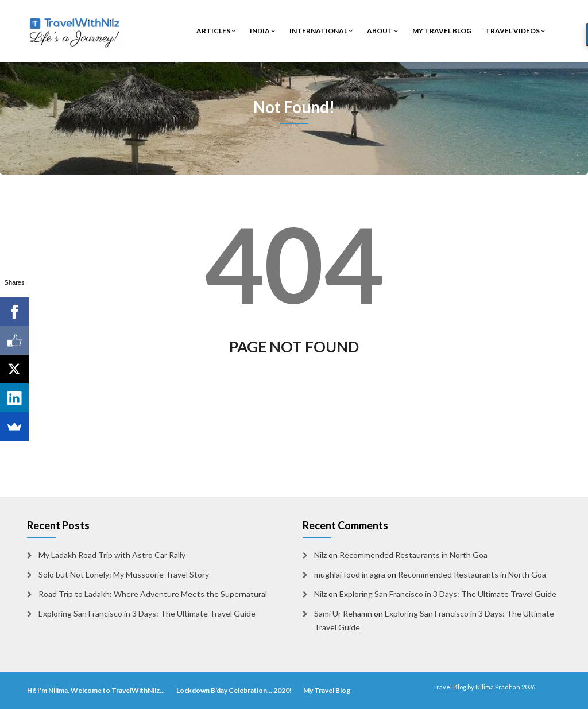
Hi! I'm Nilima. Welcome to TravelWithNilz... (96, 690)
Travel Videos (515, 31)
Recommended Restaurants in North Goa (413, 555)
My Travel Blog (442, 31)
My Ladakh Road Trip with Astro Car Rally (112, 555)
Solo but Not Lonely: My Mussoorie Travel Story (124, 574)
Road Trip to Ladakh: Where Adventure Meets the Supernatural (153, 594)
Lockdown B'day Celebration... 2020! (234, 690)
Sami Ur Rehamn (343, 613)
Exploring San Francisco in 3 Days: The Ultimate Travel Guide (147, 613)
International (321, 31)
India (263, 31)
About (383, 31)
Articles (216, 31)
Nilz (320, 555)
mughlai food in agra (350, 574)
